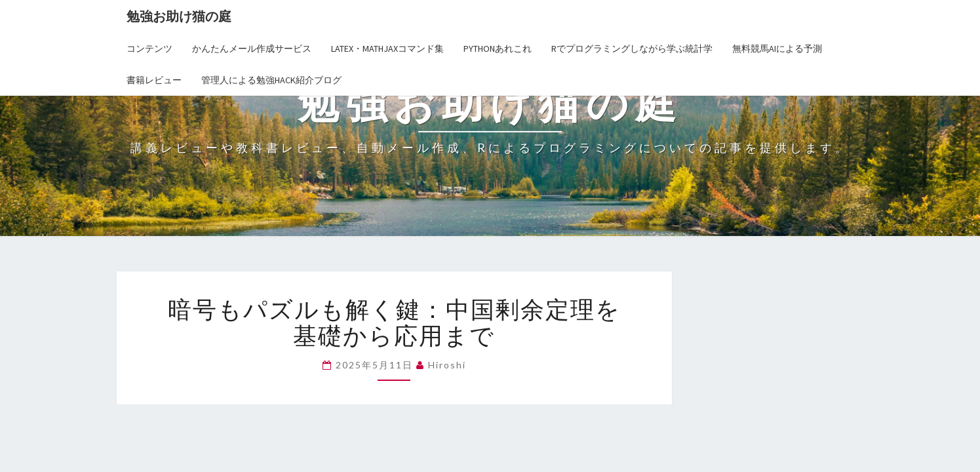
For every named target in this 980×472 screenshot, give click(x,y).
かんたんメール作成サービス (252, 49)
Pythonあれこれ (498, 49)
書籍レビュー (154, 80)
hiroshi (447, 365)
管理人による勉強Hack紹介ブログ (271, 80)
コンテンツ (149, 49)
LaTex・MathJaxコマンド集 (387, 49)
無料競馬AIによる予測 (777, 49)
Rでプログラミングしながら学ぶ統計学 (632, 49)
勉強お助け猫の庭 (179, 16)
